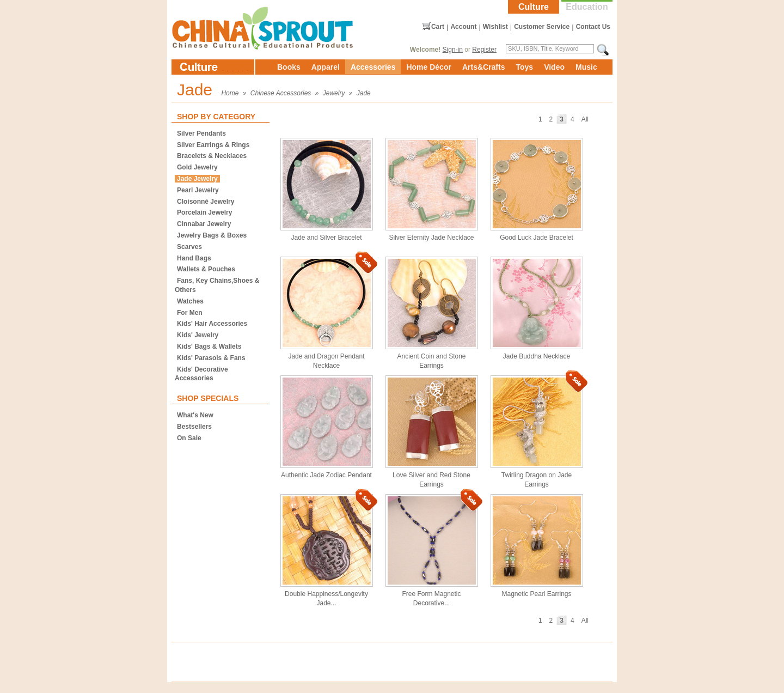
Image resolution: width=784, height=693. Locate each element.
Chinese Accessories (281, 93)
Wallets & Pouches (206, 269)
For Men (190, 313)
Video (554, 67)
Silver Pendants (201, 133)
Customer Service (542, 27)
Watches (190, 301)
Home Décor (428, 67)
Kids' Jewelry (198, 335)
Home (230, 93)
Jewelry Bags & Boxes (212, 235)
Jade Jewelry (197, 179)
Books (289, 67)
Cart (438, 27)
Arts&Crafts (484, 67)
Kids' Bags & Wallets (209, 346)
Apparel (326, 67)
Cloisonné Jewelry (206, 202)
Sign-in (453, 50)
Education (587, 7)
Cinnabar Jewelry (204, 224)
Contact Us (593, 27)
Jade (364, 93)
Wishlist (495, 27)
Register (484, 50)
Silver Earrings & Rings (213, 145)
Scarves (189, 247)
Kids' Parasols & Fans (211, 358)
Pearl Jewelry (198, 190)
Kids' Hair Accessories (212, 324)
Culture (534, 7)
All (585, 119)
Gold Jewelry (197, 167)
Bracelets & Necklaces (212, 156)
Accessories (373, 67)
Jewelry (334, 93)
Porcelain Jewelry (204, 212)
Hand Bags (194, 258)
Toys (524, 67)
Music (586, 67)
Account (463, 27)
